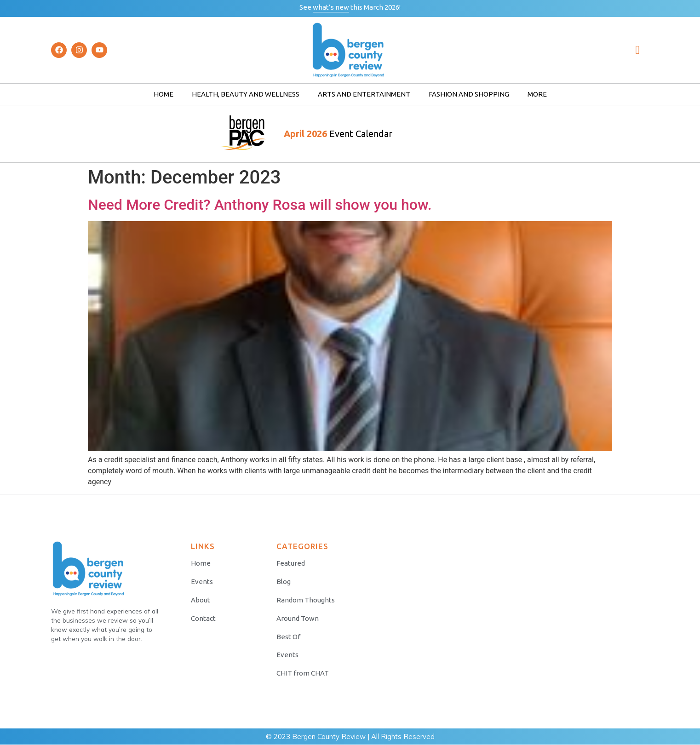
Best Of (288, 637)
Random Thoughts (306, 600)
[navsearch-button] (637, 50)
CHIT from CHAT (303, 673)
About (201, 600)
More (537, 94)
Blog (284, 582)
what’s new (331, 7)
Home (164, 94)
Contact (203, 618)
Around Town (298, 618)
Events (202, 582)
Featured (291, 563)
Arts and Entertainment (364, 94)
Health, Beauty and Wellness (246, 94)
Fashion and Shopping (469, 94)
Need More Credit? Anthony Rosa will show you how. (260, 205)
